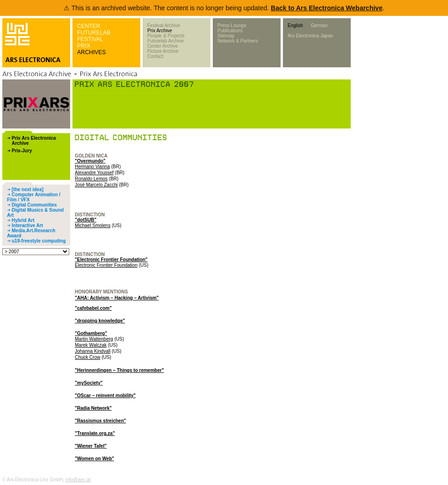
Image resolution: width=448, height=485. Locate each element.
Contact (155, 56)
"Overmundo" (90, 161)
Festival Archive (164, 25)
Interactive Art (27, 225)
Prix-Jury (22, 151)
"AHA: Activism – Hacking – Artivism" (117, 298)
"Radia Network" (93, 408)
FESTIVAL (90, 39)
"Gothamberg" (91, 333)
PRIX (84, 46)
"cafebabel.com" (93, 308)
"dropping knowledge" (100, 321)
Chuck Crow (87, 357)
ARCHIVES (91, 52)
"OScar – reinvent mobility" (105, 396)
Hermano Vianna (92, 167)
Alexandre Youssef (94, 173)
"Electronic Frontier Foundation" (111, 260)
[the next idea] (28, 189)
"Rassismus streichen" (101, 421)
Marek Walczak (91, 345)
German (319, 25)
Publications (230, 31)
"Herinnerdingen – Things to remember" (119, 370)
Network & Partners (238, 41)
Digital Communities (34, 205)
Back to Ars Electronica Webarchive (327, 8)
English (295, 25)
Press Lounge (232, 25)
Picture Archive (163, 51)
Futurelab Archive (166, 41)
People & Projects (166, 36)
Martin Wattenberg (94, 339)
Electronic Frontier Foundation (106, 265)
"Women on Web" (94, 459)
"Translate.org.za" (95, 433)
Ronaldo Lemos (91, 179)
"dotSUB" (86, 220)
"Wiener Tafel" (91, 446)
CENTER (89, 26)
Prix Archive (160, 31)
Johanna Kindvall (93, 351)
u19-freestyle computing (39, 241)
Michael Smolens (93, 225)
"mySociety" (89, 383)
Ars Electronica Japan (310, 36)
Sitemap (226, 36)
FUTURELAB (94, 33)
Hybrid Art (23, 220)
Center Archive (163, 46)
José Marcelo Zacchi (96, 185)
